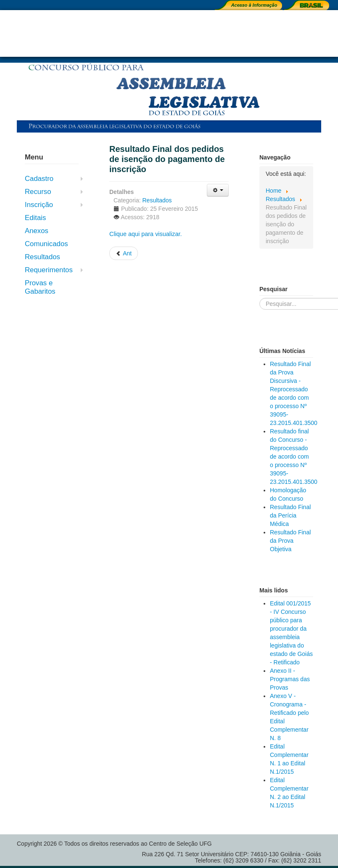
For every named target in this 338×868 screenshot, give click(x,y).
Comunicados (46, 244)
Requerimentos (49, 270)
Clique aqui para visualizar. (146, 234)
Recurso (38, 192)
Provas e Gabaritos (40, 287)
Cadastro (39, 179)
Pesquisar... (260, 298)
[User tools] (218, 190)
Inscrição (39, 205)
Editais (35, 218)
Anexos (37, 231)
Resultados (42, 257)
